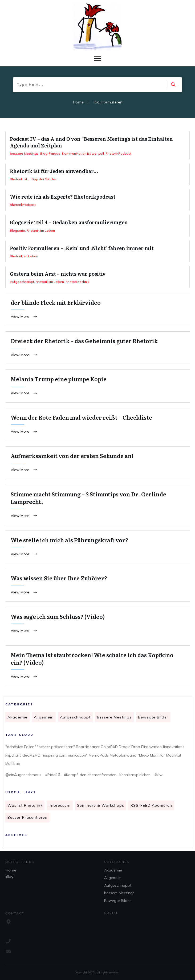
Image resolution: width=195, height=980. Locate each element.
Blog (10, 876)
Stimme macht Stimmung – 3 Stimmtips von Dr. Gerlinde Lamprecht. (97, 505)
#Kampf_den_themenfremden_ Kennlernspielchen (107, 775)
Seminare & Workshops (101, 805)
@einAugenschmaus (23, 775)
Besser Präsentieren (27, 817)
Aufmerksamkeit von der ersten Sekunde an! (97, 463)
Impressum (60, 805)
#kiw (159, 775)
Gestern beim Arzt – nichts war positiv (97, 277)
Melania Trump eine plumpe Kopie (97, 386)
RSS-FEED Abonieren (151, 805)
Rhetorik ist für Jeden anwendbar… (97, 174)
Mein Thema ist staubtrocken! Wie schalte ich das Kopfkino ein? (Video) (97, 666)
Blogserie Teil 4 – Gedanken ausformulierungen (97, 225)
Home (11, 870)
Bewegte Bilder (153, 717)
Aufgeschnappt (75, 717)
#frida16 (53, 775)
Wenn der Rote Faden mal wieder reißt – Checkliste (97, 424)
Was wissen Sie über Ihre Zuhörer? (97, 585)
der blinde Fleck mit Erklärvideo (97, 310)
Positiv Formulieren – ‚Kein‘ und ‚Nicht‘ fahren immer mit (97, 251)
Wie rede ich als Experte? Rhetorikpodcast (97, 200)
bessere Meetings (114, 717)
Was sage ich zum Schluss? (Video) (97, 624)
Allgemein (44, 717)
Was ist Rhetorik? (25, 805)
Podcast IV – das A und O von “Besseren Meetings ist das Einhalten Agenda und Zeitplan (97, 145)
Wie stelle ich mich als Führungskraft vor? (97, 547)
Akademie (17, 717)
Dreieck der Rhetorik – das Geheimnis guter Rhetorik (97, 348)
